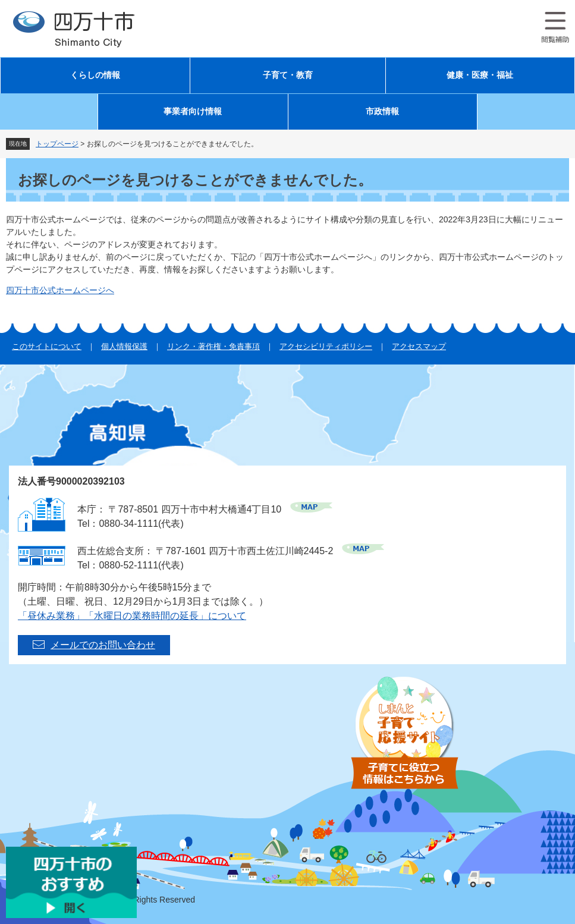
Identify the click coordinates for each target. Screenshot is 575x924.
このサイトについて (47, 346)
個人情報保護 (124, 346)
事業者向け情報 (193, 111)
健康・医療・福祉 (480, 75)
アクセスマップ (419, 346)
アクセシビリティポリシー (326, 346)
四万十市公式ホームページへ (60, 290)
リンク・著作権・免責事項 (213, 346)
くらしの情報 (95, 75)
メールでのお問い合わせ (103, 645)
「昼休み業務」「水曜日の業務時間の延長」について (132, 616)
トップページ (57, 144)
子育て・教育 (288, 75)
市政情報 (382, 111)
